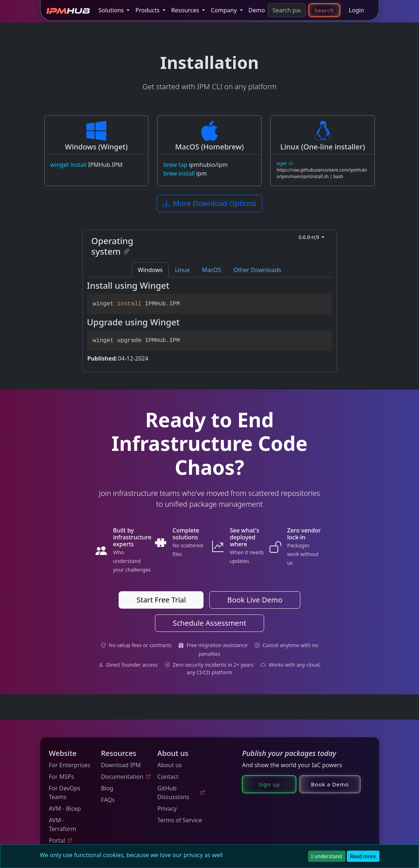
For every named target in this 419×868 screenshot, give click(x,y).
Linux (182, 270)
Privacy (167, 809)
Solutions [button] (112, 10)
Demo (257, 10)
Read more (363, 856)
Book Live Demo (255, 600)
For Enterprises (70, 765)
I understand (327, 856)
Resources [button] (186, 10)
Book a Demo (330, 784)
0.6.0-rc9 (309, 237)
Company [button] (225, 10)
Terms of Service (180, 820)
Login (357, 10)
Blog (107, 788)
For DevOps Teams (65, 793)
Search (324, 10)
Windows (150, 270)
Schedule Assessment (209, 623)
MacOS (211, 270)
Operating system (112, 246)
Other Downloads (257, 270)
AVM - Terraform (63, 824)
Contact (168, 777)
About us (170, 765)
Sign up (269, 784)
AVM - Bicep (65, 809)
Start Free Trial (161, 600)
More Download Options (209, 203)
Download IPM (121, 765)
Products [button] (148, 10)
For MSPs (61, 777)
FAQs (108, 800)
